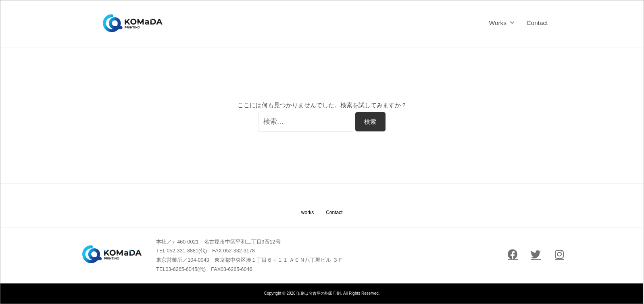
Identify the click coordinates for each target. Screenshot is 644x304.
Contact (537, 23)
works (307, 212)
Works (498, 23)
